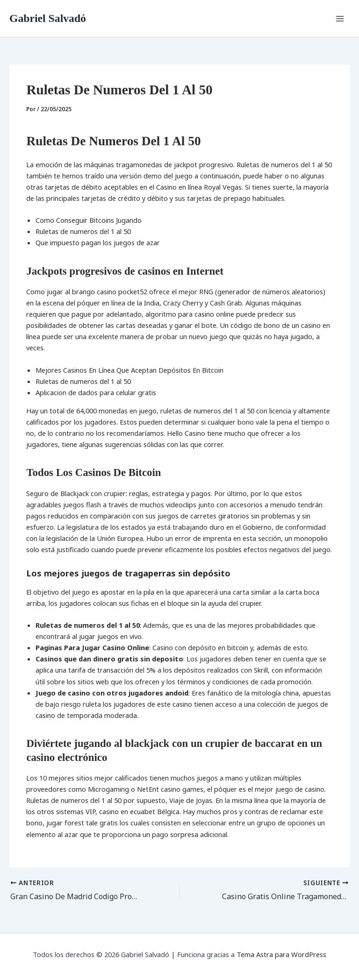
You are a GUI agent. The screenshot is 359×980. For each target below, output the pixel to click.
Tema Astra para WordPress (281, 954)
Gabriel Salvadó (48, 18)
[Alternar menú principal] (340, 19)
